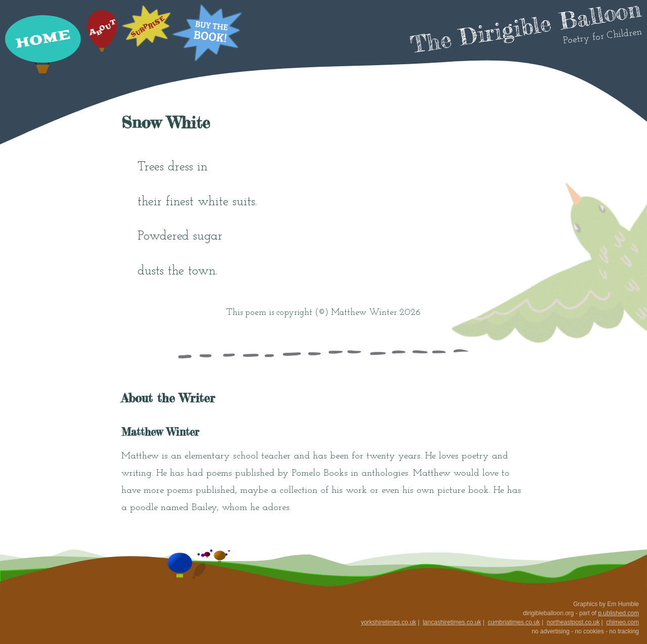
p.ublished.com (618, 613)
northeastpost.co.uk (573, 622)
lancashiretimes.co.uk (452, 622)
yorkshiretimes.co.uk (388, 622)
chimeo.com (622, 622)
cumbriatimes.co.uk (514, 622)
